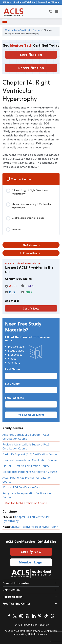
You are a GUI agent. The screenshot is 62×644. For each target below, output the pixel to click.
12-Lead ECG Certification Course (23, 487)
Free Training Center (17, 604)
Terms (17, 625)
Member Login (31, 562)
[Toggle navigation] (57, 12)
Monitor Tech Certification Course (26, 503)
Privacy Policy (30, 625)
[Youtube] (27, 616)
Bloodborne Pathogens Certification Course (30, 472)
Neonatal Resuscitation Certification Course (30, 460)
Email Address (14, 398)
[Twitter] (15, 616)
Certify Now (31, 309)
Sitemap (44, 625)
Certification (31, 55)
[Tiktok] (46, 616)
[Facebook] (9, 616)
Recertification (31, 68)
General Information (16, 583)
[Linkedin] (34, 616)
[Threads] (52, 616)
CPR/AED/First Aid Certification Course (26, 466)
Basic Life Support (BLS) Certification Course (30, 454)
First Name (12, 369)
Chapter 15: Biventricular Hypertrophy (34, 527)
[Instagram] (21, 616)
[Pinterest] (40, 616)
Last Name (12, 384)
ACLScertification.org (25, 631)
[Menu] (5, 21)
